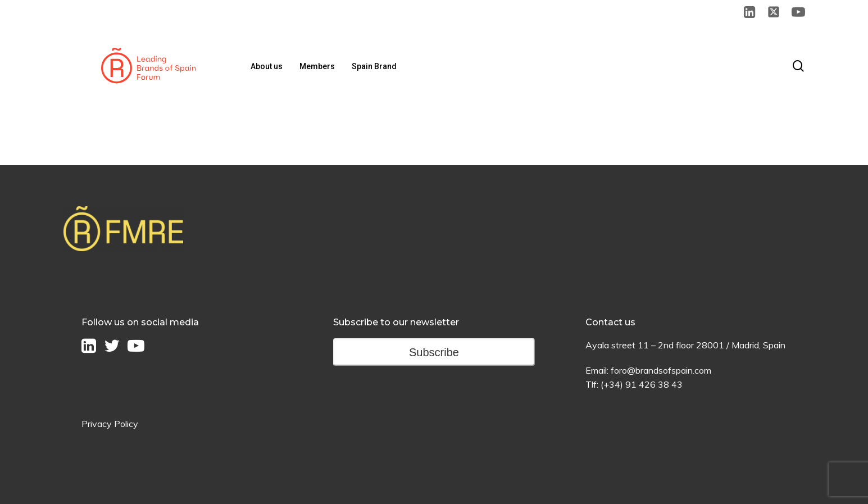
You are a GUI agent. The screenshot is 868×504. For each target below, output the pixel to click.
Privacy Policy (110, 424)
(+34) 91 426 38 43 (642, 384)
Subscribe (434, 352)
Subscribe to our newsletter (396, 322)
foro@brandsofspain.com (661, 370)
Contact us (610, 322)
